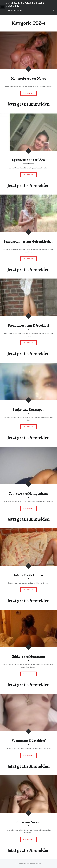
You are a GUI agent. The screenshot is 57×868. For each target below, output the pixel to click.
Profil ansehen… (29, 94)
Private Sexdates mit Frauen (31, 864)
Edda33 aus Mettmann (28, 657)
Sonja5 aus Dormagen (28, 410)
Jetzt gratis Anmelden (29, 104)
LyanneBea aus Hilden (28, 160)
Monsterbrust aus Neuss (28, 78)
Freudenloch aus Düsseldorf (28, 325)
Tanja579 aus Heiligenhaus (29, 494)
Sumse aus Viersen (28, 822)
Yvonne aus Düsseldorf (29, 741)
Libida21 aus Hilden (28, 575)
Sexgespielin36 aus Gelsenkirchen (28, 241)
